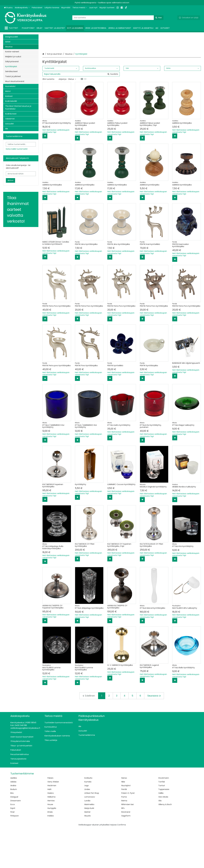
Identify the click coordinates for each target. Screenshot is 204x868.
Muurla (87, 855)
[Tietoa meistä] (80, 8)
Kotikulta (88, 818)
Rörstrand (126, 852)
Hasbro (51, 833)
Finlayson (15, 855)
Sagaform (126, 855)
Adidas (13, 821)
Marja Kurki (89, 848)
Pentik (124, 829)
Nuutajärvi (126, 825)
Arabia (13, 825)
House (50, 844)
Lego (87, 825)
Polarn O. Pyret (128, 833)
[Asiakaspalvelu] (22, 8)
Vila (160, 840)
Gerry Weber (53, 821)
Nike (123, 821)
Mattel (87, 852)
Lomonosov (90, 837)
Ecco (13, 844)
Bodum (14, 829)
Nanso (124, 818)
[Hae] (159, 18)
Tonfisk (162, 821)
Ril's (123, 848)
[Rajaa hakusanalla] (81, 114)
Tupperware (164, 829)
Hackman (52, 825)
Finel (12, 852)
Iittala (50, 852)
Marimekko (89, 844)
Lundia (87, 840)
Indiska (51, 855)
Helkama (51, 837)
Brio (12, 833)
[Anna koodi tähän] (21, 174)
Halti (49, 829)
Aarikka (14, 818)
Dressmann (16, 840)
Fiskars (50, 818)
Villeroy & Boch (165, 844)
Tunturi (162, 825)
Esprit (13, 848)
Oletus (72, 119)
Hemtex (51, 840)
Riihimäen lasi (127, 844)
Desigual (14, 837)
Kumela (88, 821)
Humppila (52, 848)
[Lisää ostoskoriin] (45, 176)
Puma (124, 837)
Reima (124, 840)
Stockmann (164, 818)
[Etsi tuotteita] (118, 18)
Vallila (161, 833)
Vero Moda (163, 837)
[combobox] (118, 18)
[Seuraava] (154, 735)
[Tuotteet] (12, 28)
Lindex (87, 829)
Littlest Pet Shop (92, 833)
